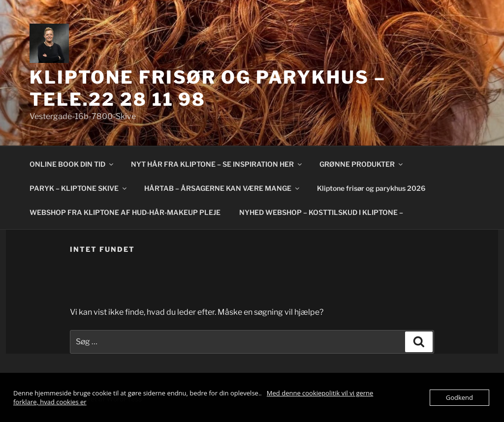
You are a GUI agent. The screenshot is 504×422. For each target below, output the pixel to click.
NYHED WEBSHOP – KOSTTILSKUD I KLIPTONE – (321, 212)
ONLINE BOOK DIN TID (72, 164)
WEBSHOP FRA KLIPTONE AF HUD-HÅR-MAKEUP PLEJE (125, 212)
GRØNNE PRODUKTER (362, 164)
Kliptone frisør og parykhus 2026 (371, 188)
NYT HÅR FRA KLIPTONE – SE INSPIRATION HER (217, 164)
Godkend (459, 397)
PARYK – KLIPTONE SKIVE (79, 188)
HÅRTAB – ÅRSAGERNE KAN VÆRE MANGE (222, 188)
